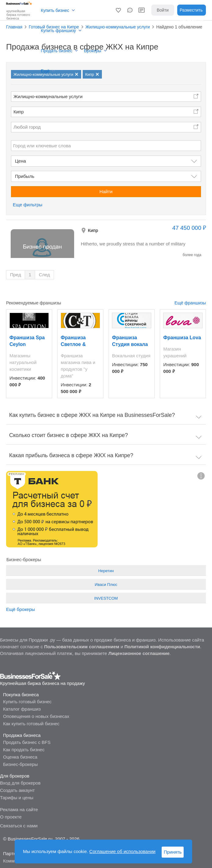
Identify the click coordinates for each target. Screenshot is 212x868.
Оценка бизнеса (20, 757)
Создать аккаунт (17, 790)
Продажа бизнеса (22, 735)
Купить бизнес (55, 10)
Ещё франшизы (190, 303)
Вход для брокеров (20, 783)
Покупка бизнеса (21, 695)
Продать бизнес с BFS (27, 742)
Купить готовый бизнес (27, 702)
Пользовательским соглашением (82, 647)
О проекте (11, 817)
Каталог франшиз (22, 709)
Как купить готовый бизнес (31, 724)
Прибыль (25, 176)
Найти (106, 191)
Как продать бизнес (24, 750)
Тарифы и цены (17, 798)
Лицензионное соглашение (139, 653)
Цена (20, 161)
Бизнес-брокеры (20, 764)
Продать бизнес (57, 51)
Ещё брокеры (20, 609)
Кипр (19, 112)
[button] (118, 10)
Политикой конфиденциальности (162, 647)
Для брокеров (15, 776)
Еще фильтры (28, 205)
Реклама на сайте (19, 809)
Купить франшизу (58, 31)
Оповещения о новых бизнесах (36, 716)
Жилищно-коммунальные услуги (48, 96)
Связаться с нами (19, 826)
